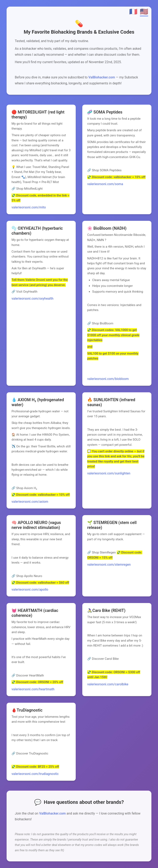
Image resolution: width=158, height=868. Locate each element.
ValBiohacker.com (102, 77)
